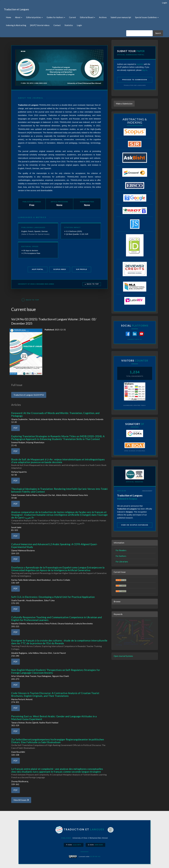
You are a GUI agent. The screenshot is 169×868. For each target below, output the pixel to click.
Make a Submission (124, 104)
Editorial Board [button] (87, 17)
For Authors (121, 556)
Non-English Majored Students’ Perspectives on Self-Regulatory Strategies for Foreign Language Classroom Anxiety (56, 671)
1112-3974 (77, 845)
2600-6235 (99, 845)
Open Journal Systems (123, 656)
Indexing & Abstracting (16, 25)
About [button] (19, 17)
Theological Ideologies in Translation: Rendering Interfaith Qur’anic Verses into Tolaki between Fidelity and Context (59, 490)
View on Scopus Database (135, 525)
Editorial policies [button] (34, 17)
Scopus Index (60, 269)
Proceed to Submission (135, 80)
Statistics (69, 25)
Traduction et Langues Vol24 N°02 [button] (29, 395)
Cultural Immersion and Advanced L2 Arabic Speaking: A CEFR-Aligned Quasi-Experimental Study (54, 546)
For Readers (121, 550)
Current (72, 17)
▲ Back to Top (92, 284)
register (140, 64)
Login (165, 3)
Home (9, 17)
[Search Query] (139, 33)
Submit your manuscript (121, 17)
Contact (57, 25)
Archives (103, 17)
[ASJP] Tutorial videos (40, 25)
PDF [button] (16, 428)
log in (145, 70)
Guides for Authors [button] (56, 17)
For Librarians (122, 562)
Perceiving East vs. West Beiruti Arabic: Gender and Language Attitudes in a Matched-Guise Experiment (54, 718)
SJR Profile (82, 269)
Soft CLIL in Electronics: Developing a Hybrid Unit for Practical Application (53, 597)
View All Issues (21, 800)
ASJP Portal (38, 269)
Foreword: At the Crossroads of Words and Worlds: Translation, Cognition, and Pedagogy (55, 414)
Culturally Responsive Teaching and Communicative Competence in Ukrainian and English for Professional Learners (57, 619)
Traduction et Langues (17, 9)
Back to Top (30, 300)
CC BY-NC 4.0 (95, 857)
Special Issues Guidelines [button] (147, 17)
